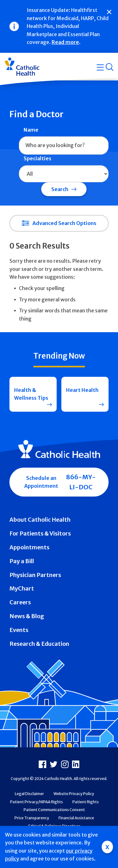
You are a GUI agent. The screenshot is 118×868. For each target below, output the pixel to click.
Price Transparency (32, 818)
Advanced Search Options (64, 223)
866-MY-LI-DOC (81, 482)
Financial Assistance (76, 818)
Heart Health (82, 390)
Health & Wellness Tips (31, 394)
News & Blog (27, 616)
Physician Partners (35, 575)
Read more (65, 42)
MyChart (22, 588)
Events (19, 630)
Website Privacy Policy (74, 794)
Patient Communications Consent (54, 810)
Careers (20, 602)
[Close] (109, 12)
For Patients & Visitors (40, 533)
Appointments (29, 547)
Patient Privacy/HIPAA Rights (37, 802)
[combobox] (64, 146)
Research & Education (39, 644)
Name (31, 130)
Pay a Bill (22, 561)
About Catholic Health (40, 520)
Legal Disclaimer (29, 794)
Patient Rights (86, 802)
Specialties (37, 158)
